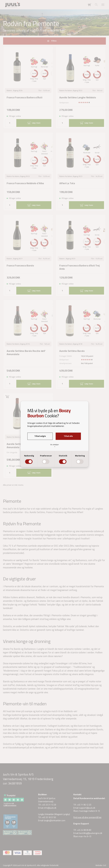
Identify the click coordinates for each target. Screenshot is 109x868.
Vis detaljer (54, 445)
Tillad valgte (40, 436)
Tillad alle (68, 436)
